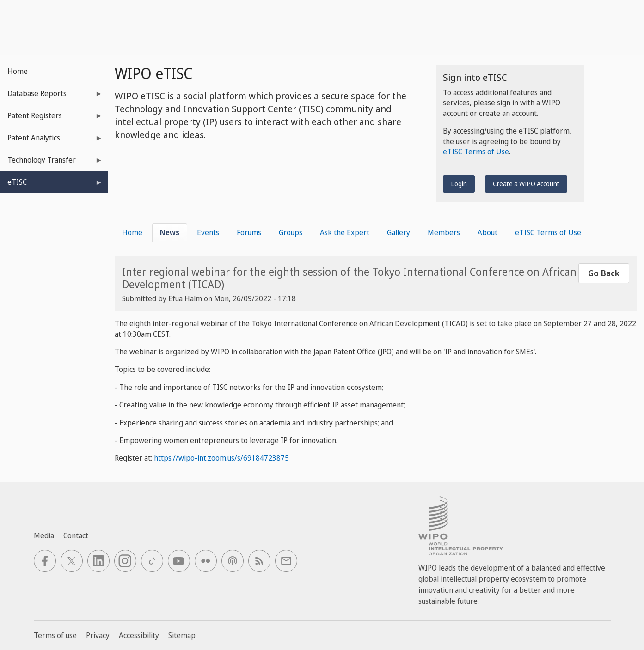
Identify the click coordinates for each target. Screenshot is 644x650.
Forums (249, 232)
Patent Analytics (51, 141)
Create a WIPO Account (526, 184)
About (488, 232)
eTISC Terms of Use (476, 152)
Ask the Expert (345, 232)
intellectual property (158, 122)
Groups (291, 232)
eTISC (51, 185)
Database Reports (51, 96)
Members (444, 232)
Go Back (604, 273)
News (170, 232)
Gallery (399, 232)
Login (459, 184)
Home (18, 71)
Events (208, 232)
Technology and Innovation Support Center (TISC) (219, 109)
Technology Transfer (51, 163)
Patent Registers (51, 118)
